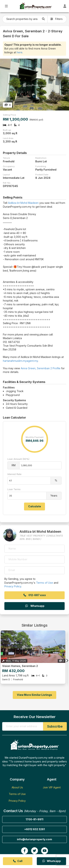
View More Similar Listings (34, 695)
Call (18, 861)
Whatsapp (35, 606)
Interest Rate (14, 474)
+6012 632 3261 (34, 829)
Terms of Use (45, 583)
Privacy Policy (13, 586)
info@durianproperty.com (34, 839)
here (20, 52)
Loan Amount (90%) (18, 459)
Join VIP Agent (52, 787)
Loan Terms (14, 489)
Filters (57, 19)
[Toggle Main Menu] (6, 6)
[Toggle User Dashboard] (65, 6)
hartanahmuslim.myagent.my (20, 361)
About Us (17, 787)
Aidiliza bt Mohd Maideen (23, 203)
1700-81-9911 (34, 819)
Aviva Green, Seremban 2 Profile (41, 368)
